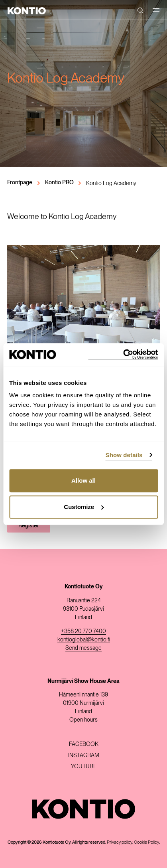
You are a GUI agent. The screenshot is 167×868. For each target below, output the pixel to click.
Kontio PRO (59, 182)
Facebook (84, 744)
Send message (83, 648)
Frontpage (20, 182)
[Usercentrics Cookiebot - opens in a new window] (123, 354)
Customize (84, 507)
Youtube (84, 766)
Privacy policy (120, 842)
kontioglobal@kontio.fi (84, 639)
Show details (124, 455)
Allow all (83, 480)
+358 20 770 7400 (83, 631)
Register (29, 525)
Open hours (83, 720)
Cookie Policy (146, 842)
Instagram (84, 755)
